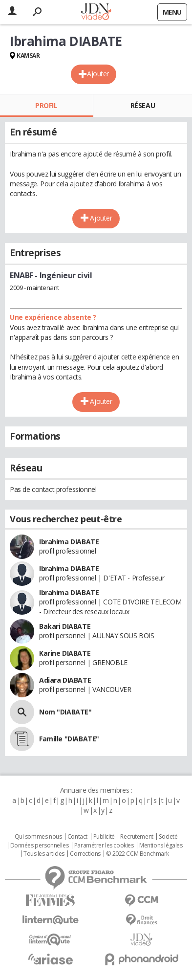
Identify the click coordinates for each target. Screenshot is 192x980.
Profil (46, 105)
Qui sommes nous (38, 837)
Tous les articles (44, 854)
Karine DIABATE (65, 653)
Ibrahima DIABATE (69, 542)
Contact (77, 837)
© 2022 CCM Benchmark (138, 854)
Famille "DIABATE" (69, 739)
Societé (168, 837)
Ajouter (98, 74)
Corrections (85, 854)
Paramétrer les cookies (104, 846)
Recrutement (137, 837)
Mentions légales (161, 846)
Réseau (143, 105)
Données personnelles (40, 846)
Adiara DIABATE (65, 680)
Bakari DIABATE (65, 626)
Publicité (104, 837)
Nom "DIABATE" (65, 712)
